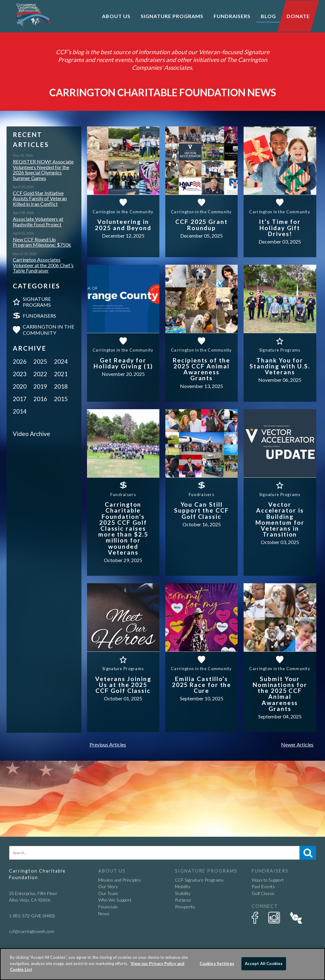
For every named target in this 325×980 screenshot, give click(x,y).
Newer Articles (297, 744)
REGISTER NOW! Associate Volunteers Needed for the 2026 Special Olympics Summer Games (43, 170)
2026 (20, 361)
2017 (20, 399)
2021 (61, 374)
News (104, 914)
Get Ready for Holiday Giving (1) (123, 363)
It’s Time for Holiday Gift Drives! (280, 227)
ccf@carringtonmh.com (32, 931)
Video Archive (32, 434)
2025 (40, 361)
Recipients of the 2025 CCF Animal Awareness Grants (201, 369)
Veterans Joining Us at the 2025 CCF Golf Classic (123, 685)
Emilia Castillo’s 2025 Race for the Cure (202, 685)
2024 (61, 361)
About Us (116, 16)
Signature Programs (37, 302)
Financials (108, 907)
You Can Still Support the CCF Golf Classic (201, 510)
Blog (268, 16)
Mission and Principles (120, 880)
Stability (183, 893)
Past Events (263, 886)
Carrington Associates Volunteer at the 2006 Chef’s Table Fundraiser (43, 265)
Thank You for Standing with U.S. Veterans (280, 366)
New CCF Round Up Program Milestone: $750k (42, 242)
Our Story (108, 886)
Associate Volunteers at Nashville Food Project (38, 222)
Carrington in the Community (49, 329)
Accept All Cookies (264, 963)
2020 (20, 386)
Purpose (183, 900)
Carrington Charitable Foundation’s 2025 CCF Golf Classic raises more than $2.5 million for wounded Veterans (123, 528)
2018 (61, 386)
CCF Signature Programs (199, 880)
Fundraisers (39, 316)
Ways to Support (268, 880)
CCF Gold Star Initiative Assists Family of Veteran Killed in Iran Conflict (40, 199)
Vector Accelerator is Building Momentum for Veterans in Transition (280, 519)
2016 (40, 399)
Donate (298, 16)
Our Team (108, 893)
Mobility (183, 886)
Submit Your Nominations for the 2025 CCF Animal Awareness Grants (280, 694)
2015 (61, 399)
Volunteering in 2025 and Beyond (123, 225)
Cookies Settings (217, 963)
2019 (40, 386)
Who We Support (115, 900)
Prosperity (185, 907)
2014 (20, 411)
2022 (40, 374)
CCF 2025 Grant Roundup (201, 225)
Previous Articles (108, 744)
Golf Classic (263, 893)
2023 (20, 374)
